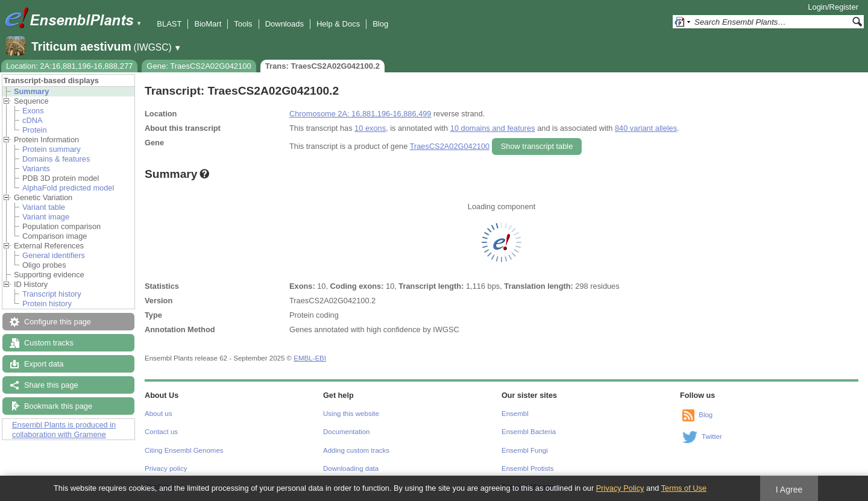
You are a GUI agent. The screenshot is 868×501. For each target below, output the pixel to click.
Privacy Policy (620, 488)
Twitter (712, 436)
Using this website (351, 414)
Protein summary (52, 149)
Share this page (51, 385)
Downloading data (351, 468)
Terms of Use (684, 488)
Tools (243, 24)
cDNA (32, 120)
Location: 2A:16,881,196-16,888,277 (69, 66)
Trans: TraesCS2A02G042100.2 (322, 66)
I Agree (789, 490)
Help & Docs (338, 24)
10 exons (370, 128)
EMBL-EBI (310, 358)
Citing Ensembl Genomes (184, 450)
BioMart (208, 24)
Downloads (285, 24)
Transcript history (52, 294)
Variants (36, 169)
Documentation (346, 432)
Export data (44, 364)
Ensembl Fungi (525, 450)
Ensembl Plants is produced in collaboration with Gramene (64, 430)
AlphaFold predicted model (68, 188)
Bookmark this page (58, 406)
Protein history (47, 304)
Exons (33, 111)
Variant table (44, 207)
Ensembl (515, 414)
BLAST (169, 24)
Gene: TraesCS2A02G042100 (199, 66)
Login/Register (833, 7)
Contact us (161, 432)
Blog (380, 24)
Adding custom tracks (356, 450)
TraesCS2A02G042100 (450, 146)
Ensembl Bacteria (529, 432)
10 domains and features (493, 128)
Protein (35, 130)
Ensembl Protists (527, 468)
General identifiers (54, 255)
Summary (31, 91)
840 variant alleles (646, 128)
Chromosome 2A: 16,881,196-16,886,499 (360, 114)
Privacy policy (166, 468)
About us (158, 414)
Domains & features (56, 159)
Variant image (46, 217)
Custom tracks (49, 343)
